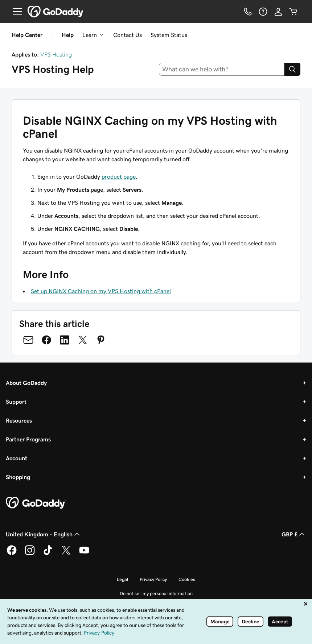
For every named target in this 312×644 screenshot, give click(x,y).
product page (119, 176)
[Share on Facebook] (46, 340)
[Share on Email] (28, 340)
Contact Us (128, 35)
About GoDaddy (26, 383)
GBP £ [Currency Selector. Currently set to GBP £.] (294, 534)
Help (68, 35)
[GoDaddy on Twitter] (66, 554)
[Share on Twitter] (83, 340)
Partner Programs (28, 439)
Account (17, 458)
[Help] (263, 12)
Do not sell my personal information (156, 593)
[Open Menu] (15, 12)
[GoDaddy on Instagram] (30, 554)
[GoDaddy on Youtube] (84, 554)
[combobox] (222, 69)
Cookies (187, 579)
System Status (169, 35)
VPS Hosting (56, 54)
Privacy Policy (153, 579)
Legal (122, 579)
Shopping (18, 477)
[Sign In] (278, 12)
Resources (19, 420)
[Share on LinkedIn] (65, 340)
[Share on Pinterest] (101, 340)
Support (16, 402)
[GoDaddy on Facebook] (12, 554)
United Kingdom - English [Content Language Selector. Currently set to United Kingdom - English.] (44, 534)
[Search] (292, 69)
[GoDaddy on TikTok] (48, 554)
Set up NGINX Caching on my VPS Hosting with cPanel (101, 291)
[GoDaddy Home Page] (36, 503)
